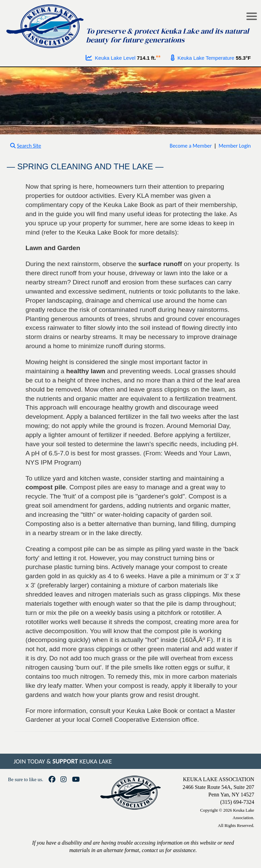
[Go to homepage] (46, 25)
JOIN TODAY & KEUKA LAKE (63, 761)
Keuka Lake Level (111, 58)
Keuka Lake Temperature (203, 58)
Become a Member (191, 146)
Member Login (235, 146)
